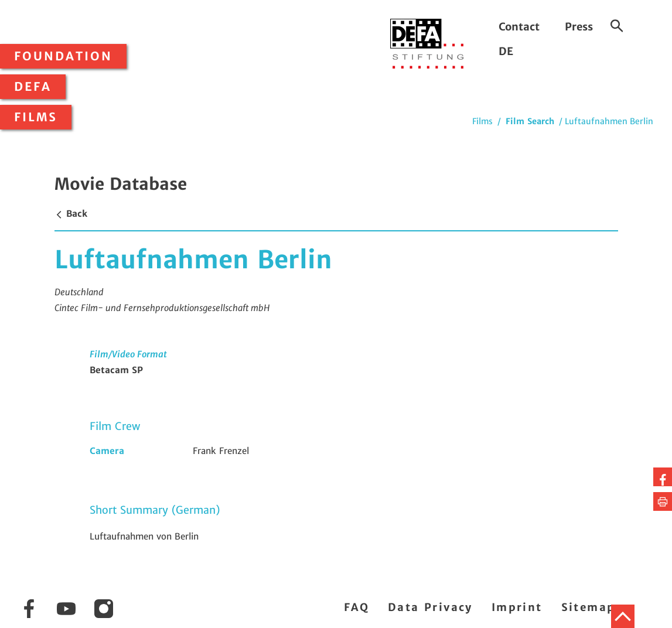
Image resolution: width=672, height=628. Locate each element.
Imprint (517, 607)
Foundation (63, 56)
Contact (519, 27)
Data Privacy (430, 607)
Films (36, 117)
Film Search (530, 121)
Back (71, 214)
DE (506, 51)
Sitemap (589, 607)
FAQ (357, 607)
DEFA (33, 87)
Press (579, 27)
